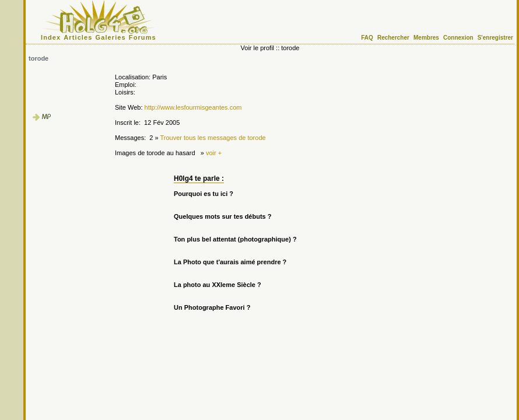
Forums (143, 37)
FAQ (367, 38)
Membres (426, 38)
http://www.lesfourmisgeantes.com (193, 107)
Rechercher (393, 38)
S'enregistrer (495, 38)
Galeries (111, 37)
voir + (214, 153)
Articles (78, 37)
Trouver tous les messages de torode (213, 138)
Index (51, 37)
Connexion (458, 38)
